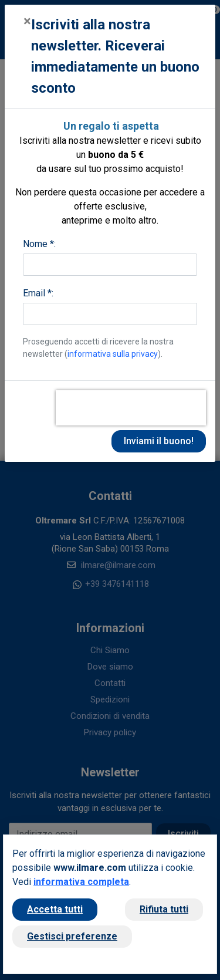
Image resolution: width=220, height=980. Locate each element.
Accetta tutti (55, 909)
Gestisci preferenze (72, 936)
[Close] (27, 21)
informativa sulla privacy (113, 354)
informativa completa (81, 882)
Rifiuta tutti (164, 909)
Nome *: (39, 244)
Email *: (38, 293)
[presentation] (131, 408)
